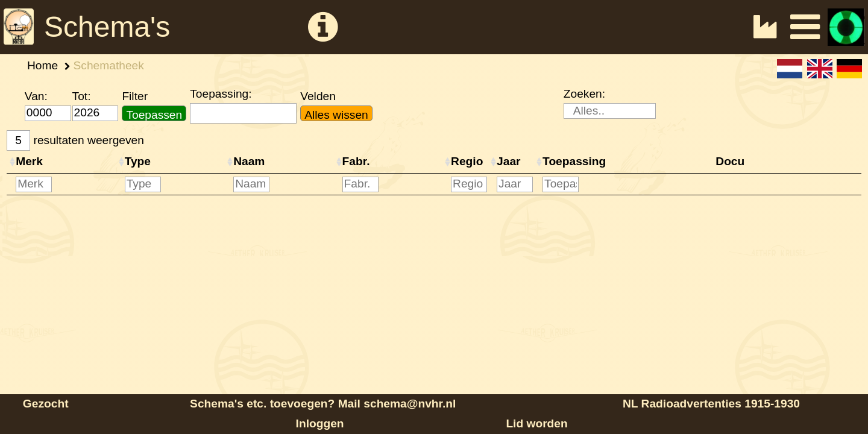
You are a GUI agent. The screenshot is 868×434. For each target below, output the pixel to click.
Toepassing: (221, 94)
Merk (29, 161)
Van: (36, 96)
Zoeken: (584, 94)
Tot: (82, 96)
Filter (135, 96)
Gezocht (46, 404)
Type (138, 161)
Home (42, 65)
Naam (249, 161)
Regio (467, 161)
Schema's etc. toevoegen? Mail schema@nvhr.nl (323, 404)
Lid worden (536, 423)
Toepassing (574, 161)
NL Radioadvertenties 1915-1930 (711, 404)
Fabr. (356, 161)
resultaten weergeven (75, 141)
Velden (318, 96)
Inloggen (320, 423)
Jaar (508, 161)
